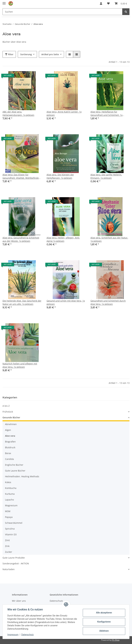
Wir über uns (19, 601)
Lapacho (9, 500)
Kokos (8, 482)
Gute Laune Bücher (15, 471)
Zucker (9, 552)
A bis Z (6, 406)
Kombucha (11, 488)
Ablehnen (104, 631)
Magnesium (11, 505)
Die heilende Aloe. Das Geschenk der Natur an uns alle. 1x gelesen (22, 302)
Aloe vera (10, 436)
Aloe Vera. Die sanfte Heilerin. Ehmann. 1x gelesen (106, 176)
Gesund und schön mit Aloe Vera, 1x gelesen (66, 302)
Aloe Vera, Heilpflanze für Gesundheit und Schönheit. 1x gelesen (106, 113)
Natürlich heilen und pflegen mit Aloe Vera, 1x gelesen (20, 365)
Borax (8, 453)
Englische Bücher (14, 465)
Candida (9, 459)
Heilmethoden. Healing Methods (22, 476)
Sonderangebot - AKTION (16, 563)
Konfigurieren (104, 622)
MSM (8, 511)
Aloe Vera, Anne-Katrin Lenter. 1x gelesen (64, 113)
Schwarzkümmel (14, 523)
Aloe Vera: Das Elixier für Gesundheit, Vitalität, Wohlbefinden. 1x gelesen (22, 176)
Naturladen (9, 569)
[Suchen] (62, 12)
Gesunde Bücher (11, 417)
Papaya (9, 517)
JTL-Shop (116, 640)
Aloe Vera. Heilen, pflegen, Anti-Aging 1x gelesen (63, 239)
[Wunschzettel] (108, 3)
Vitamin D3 (11, 534)
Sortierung (26, 54)
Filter (9, 54)
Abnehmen (11, 424)
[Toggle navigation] (4, 2)
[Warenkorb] (121, 3)
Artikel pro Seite (50, 54)
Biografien (10, 442)
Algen (8, 430)
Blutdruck (10, 447)
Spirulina (10, 529)
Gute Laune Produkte (14, 558)
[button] (101, 3)
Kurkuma (10, 494)
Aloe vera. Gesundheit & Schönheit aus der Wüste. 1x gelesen (21, 239)
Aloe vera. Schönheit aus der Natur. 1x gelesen (109, 239)
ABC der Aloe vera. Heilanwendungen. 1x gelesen (18, 113)
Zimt (7, 540)
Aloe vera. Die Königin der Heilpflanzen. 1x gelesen (60, 176)
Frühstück (8, 412)
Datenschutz (28, 635)
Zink (7, 546)
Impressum (13, 635)
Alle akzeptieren (104, 613)
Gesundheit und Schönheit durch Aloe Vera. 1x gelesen (108, 302)
